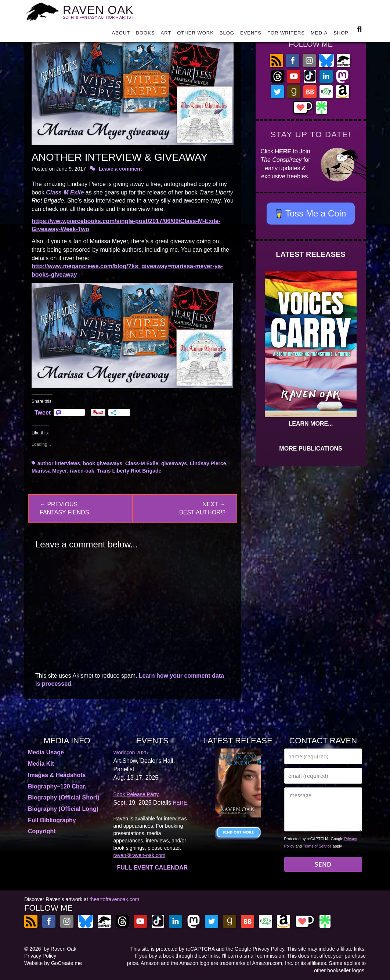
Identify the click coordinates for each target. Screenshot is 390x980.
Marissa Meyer (49, 471)
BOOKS (145, 35)
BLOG (227, 35)
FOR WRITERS (286, 35)
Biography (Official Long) (63, 809)
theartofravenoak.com (114, 899)
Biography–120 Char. (57, 786)
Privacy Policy (40, 956)
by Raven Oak (60, 949)
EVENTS (251, 35)
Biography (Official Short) (64, 797)
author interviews (59, 463)
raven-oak (82, 471)
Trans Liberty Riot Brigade (129, 471)
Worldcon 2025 (131, 753)
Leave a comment (120, 169)
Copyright (42, 831)
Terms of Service (317, 846)
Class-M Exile (65, 192)
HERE (283, 151)
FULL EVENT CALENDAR (152, 868)
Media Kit (41, 764)
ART (166, 35)
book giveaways (103, 463)
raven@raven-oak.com (140, 855)
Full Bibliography (52, 820)
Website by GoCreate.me (53, 963)
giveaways (174, 463)
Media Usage (46, 752)
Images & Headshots (57, 775)
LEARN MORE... (311, 424)
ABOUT (121, 35)
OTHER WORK (195, 35)
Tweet (43, 412)
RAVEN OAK (102, 11)
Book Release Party (136, 794)
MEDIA (319, 35)
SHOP (341, 35)
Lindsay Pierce (208, 463)
